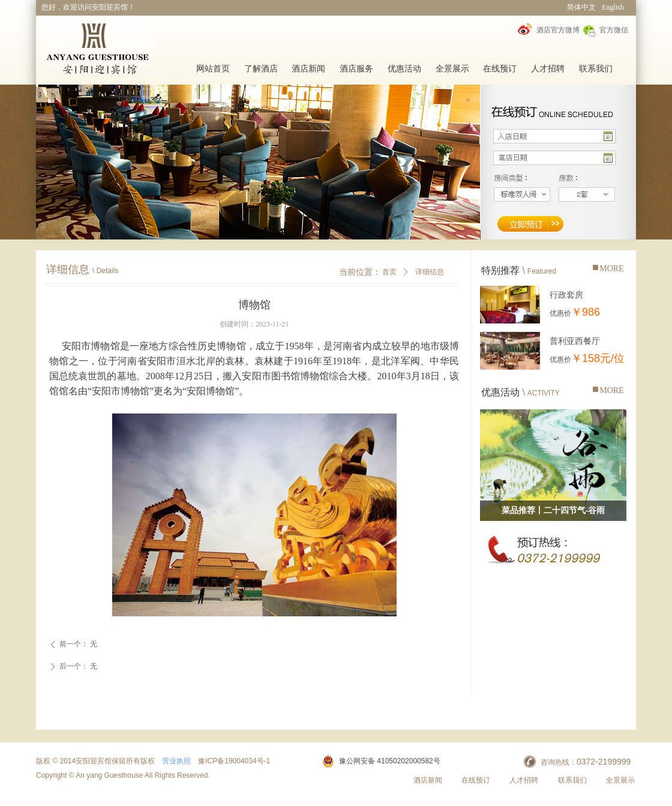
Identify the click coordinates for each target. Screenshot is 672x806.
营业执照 (176, 761)
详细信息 (430, 272)
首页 (389, 272)
